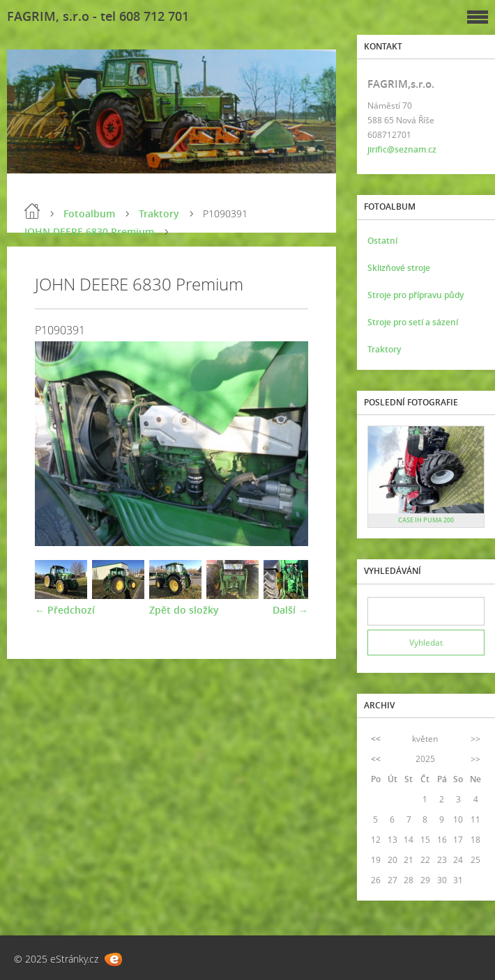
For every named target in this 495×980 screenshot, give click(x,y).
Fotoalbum (89, 213)
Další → (290, 610)
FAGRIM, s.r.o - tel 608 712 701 (98, 16)
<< (376, 739)
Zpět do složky (184, 610)
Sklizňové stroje (399, 268)
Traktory (159, 213)
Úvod (32, 211)
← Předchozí (65, 610)
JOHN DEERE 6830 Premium (89, 232)
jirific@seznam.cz (402, 149)
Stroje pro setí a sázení (413, 322)
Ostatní (382, 241)
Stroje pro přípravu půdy (416, 295)
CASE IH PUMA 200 (426, 520)
